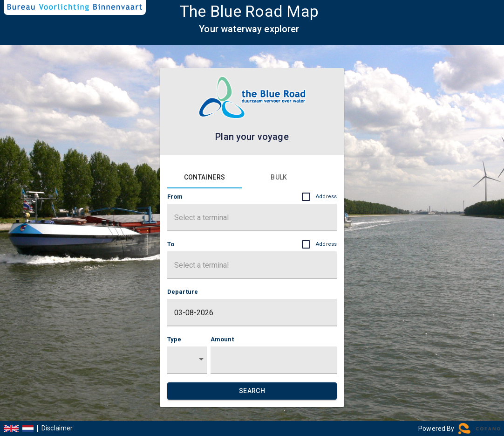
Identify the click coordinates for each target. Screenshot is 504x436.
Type (174, 339)
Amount (222, 339)
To (252, 244)
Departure (183, 292)
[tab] (204, 177)
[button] (187, 360)
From (252, 197)
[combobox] (252, 221)
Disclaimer (57, 428)
